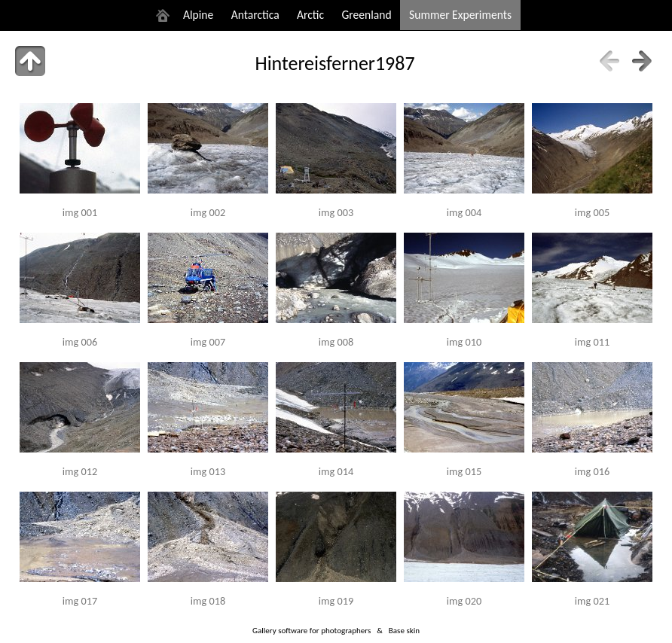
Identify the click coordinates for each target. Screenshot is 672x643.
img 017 (80, 601)
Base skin (404, 630)
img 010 (464, 342)
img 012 (80, 471)
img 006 (80, 342)
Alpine (198, 15)
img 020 (464, 601)
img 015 (464, 471)
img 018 (208, 601)
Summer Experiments (460, 15)
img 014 (336, 471)
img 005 (592, 212)
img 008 (336, 342)
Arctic (310, 15)
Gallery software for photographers (312, 630)
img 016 (592, 471)
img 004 (464, 212)
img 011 (592, 342)
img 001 (80, 212)
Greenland (367, 15)
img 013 (208, 471)
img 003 (336, 212)
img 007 (208, 342)
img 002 (208, 212)
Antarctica (255, 15)
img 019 (336, 601)
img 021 (592, 601)
